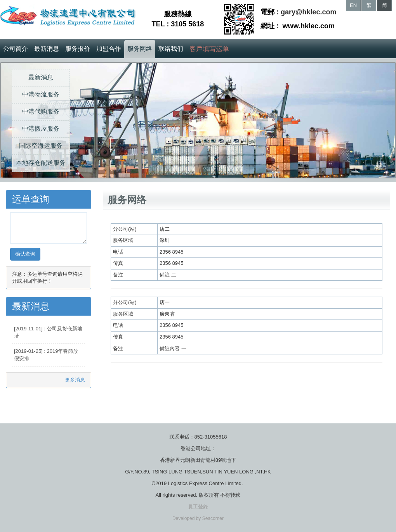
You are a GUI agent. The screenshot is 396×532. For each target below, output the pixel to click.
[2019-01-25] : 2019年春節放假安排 (46, 355)
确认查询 (25, 254)
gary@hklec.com (309, 12)
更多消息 (75, 380)
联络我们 (171, 49)
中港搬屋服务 (41, 129)
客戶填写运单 (209, 49)
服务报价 (78, 49)
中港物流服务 (41, 94)
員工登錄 (198, 507)
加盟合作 (109, 49)
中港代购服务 (41, 111)
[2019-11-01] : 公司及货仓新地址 (48, 332)
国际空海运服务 (41, 146)
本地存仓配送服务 (41, 163)
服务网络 (140, 49)
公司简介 (16, 49)
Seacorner (213, 518)
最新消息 (47, 49)
